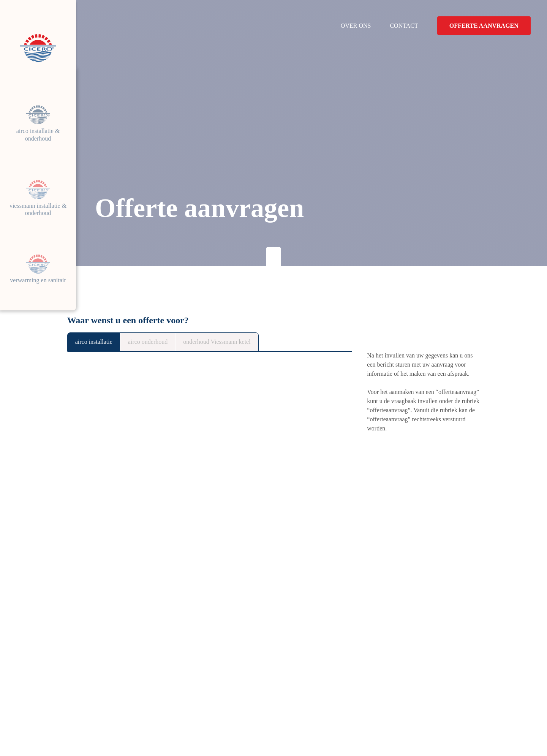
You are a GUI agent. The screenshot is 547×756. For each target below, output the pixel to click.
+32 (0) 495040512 (157, 690)
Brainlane (468, 731)
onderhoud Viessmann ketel (243, 342)
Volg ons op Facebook (161, 701)
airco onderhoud (161, 342)
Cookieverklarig (85, 731)
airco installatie (98, 342)
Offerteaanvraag (431, 697)
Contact (404, 26)
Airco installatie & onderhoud (38, 124)
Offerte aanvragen (485, 26)
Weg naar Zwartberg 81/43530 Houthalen (162, 672)
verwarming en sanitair (38, 280)
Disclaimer (150, 731)
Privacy (120, 731)
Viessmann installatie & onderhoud (38, 202)
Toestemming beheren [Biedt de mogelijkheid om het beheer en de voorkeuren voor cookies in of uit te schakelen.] (201, 731)
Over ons (355, 26)
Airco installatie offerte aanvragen (140, 578)
